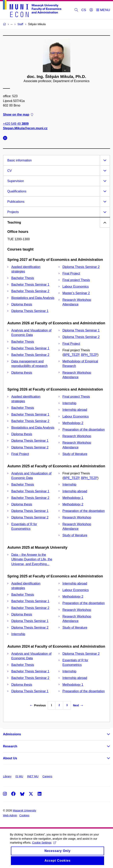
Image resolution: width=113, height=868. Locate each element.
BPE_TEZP (71, 355)
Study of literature (75, 454)
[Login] (91, 10)
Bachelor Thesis (23, 278)
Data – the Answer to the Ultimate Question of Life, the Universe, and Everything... (32, 559)
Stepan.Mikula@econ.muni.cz (25, 128)
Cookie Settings (44, 846)
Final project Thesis (76, 280)
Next (78, 705)
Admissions (12, 734)
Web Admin (10, 815)
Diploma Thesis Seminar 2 (81, 267)
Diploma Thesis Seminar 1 (30, 311)
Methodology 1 (73, 498)
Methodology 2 (73, 423)
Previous (38, 705)
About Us (10, 758)
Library (7, 776)
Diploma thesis (22, 304)
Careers (47, 776)
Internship (69, 403)
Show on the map (18, 115)
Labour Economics (76, 287)
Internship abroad (75, 410)
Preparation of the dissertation (84, 430)
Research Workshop (77, 436)
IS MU (19, 776)
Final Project (71, 273)
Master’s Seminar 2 (76, 293)
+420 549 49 (16, 124)
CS (84, 10)
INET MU (33, 776)
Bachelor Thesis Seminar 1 (30, 285)
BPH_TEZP (89, 355)
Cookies (24, 815)
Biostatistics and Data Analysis (33, 298)
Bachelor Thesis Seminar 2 (30, 291)
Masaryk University (24, 810)
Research (10, 746)
